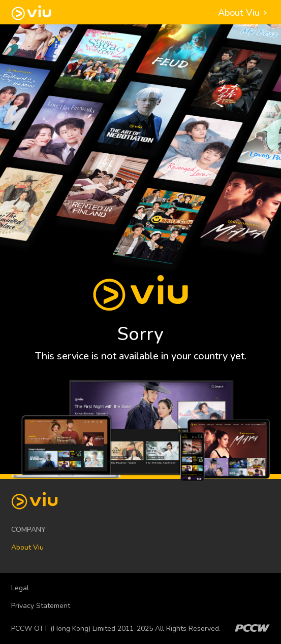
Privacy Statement (41, 606)
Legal (20, 588)
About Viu (244, 13)
